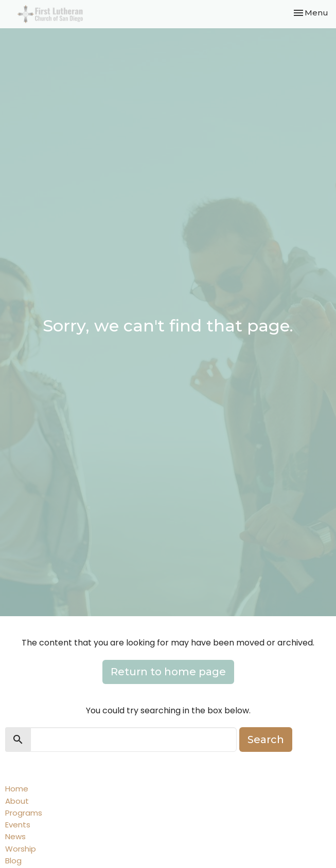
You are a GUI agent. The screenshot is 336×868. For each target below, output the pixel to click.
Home (17, 789)
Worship (21, 849)
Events (18, 825)
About (17, 801)
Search (266, 740)
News (15, 836)
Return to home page (168, 672)
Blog (13, 861)
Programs (24, 813)
